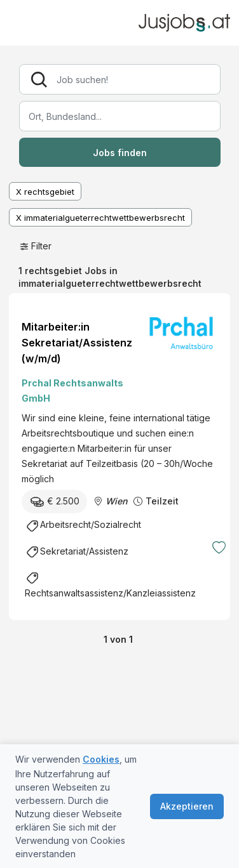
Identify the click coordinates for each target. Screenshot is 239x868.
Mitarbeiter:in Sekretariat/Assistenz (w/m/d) (77, 343)
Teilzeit (162, 501)
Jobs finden (120, 153)
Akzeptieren (187, 806)
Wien (116, 501)
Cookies (101, 759)
